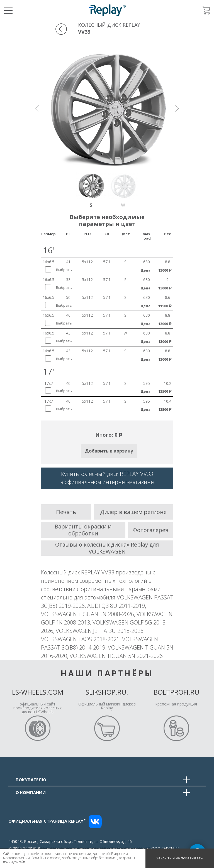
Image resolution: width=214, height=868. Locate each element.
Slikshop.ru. (107, 692)
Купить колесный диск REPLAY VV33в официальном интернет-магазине (107, 478)
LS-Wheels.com (38, 692)
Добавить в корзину (109, 451)
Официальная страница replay (47, 821)
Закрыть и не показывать (179, 858)
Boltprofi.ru (176, 692)
